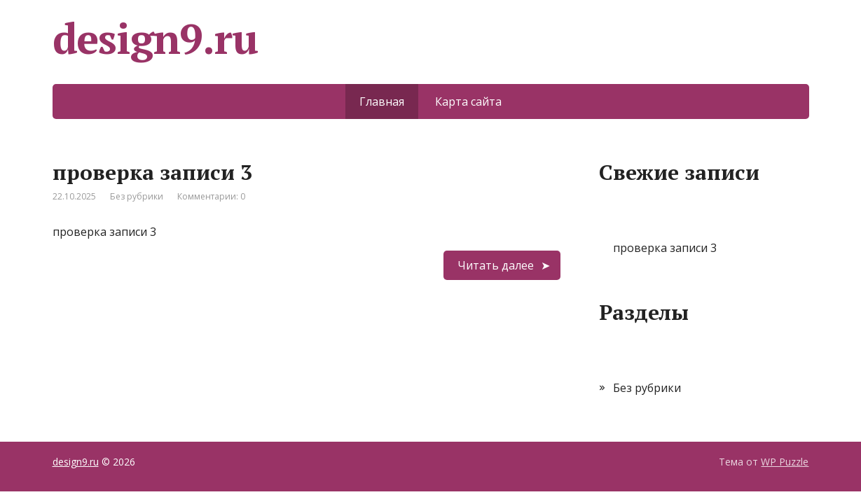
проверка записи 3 (152, 172)
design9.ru (76, 462)
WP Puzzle (785, 462)
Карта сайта (468, 101)
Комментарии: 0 (211, 196)
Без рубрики (137, 196)
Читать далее (496, 265)
